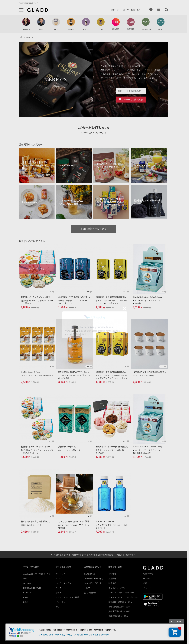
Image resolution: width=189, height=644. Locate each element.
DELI (25, 602)
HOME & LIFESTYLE (32, 588)
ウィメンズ (61, 574)
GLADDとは (89, 574)
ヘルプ (87, 588)
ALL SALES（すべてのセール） (37, 574)
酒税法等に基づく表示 (118, 616)
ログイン (115, 10)
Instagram (147, 578)
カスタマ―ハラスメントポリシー (123, 597)
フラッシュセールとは (94, 579)
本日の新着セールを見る (93, 229)
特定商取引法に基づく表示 (120, 602)
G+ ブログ (147, 588)
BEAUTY (27, 593)
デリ (58, 607)
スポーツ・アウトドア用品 (67, 597)
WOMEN (27, 583)
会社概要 (112, 574)
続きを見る (148, 78)
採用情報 (112, 579)
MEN (25, 579)
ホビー (59, 593)
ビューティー (62, 602)
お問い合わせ (90, 593)
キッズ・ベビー (63, 588)
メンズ (59, 579)
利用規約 (112, 583)
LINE (145, 583)
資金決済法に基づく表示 (119, 611)
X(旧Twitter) (148, 574)
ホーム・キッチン (63, 583)
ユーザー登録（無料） (133, 10)
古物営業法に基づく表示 (119, 607)
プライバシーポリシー (118, 588)
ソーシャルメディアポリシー (121, 593)
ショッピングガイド (93, 583)
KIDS (25, 597)
